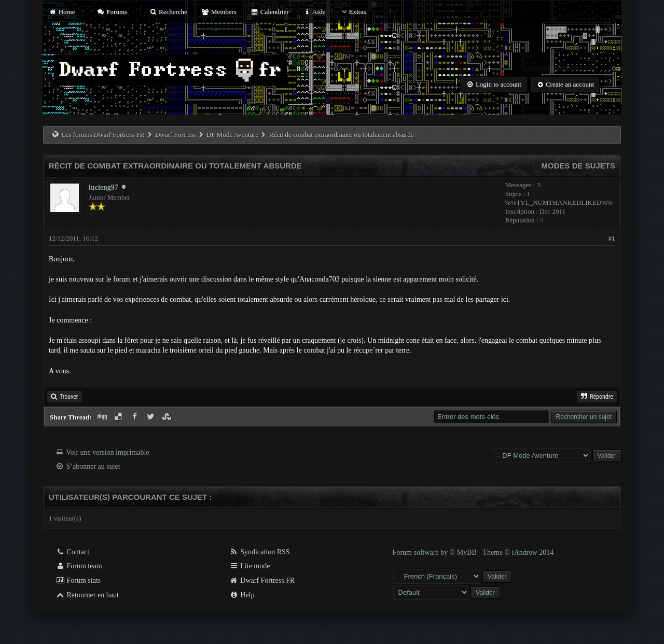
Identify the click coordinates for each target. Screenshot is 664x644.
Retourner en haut (87, 595)
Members (219, 12)
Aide (314, 12)
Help (242, 595)
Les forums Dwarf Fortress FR (103, 135)
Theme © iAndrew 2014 (518, 552)
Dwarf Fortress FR (262, 580)
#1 (612, 238)
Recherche (168, 12)
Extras (352, 12)
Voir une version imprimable (107, 452)
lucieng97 (103, 187)
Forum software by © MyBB (436, 552)
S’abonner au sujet (93, 466)
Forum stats (78, 580)
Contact (72, 552)
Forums (112, 12)
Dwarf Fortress (175, 135)
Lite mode (250, 566)
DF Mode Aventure (232, 135)
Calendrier (270, 12)
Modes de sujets (578, 166)
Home (62, 12)
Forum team (79, 566)
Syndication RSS (260, 552)
